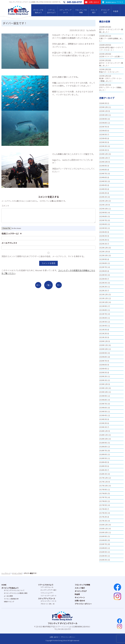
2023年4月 (103, 232)
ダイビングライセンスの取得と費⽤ (16, 593)
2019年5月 (103, 411)
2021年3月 (103, 330)
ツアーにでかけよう (46, 585)
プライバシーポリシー (83, 604)
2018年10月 (103, 439)
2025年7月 (103, 127)
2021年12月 (103, 294)
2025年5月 (103, 134)
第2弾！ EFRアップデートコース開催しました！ (111, 80)
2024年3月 (103, 189)
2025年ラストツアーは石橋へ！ (111, 56)
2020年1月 (103, 380)
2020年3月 (103, 372)
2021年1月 (103, 337)
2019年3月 (103, 419)
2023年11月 (103, 205)
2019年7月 (103, 404)
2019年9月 (103, 396)
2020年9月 (103, 353)
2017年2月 (103, 517)
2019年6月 (103, 408)
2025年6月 (103, 131)
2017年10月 (103, 486)
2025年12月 (103, 107)
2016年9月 (103, 536)
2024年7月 (103, 173)
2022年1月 (103, 291)
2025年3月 (103, 142)
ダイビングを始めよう (38, 11)
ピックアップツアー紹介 (49, 590)
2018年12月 (103, 431)
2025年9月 (103, 119)
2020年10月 (103, 349)
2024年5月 (103, 181)
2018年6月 (103, 454)
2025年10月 (103, 115)
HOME (4, 585)
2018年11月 (103, 435)
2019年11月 (103, 388)
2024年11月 (103, 158)
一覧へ (48, 285)
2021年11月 (103, 298)
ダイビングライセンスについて (14, 590)
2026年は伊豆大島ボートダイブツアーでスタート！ (111, 49)
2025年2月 (103, 146)
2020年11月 (103, 345)
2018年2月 (103, 470)
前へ (38, 285)
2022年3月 (103, 283)
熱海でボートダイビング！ (109, 72)
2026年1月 (103, 103)
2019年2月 (103, 423)
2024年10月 (103, 162)
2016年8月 (103, 540)
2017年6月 (103, 501)
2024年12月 (103, 154)
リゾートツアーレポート (49, 596)
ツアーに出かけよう (51, 11)
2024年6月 (103, 177)
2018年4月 (103, 462)
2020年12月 (103, 341)
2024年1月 (103, 197)
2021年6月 (103, 318)
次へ (59, 285)
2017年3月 (103, 513)
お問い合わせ (80, 601)
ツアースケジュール (47, 587)
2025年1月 (103, 150)
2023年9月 (103, 213)
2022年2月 (103, 287)
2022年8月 (103, 263)
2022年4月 (103, 279)
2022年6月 (103, 271)
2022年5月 (103, 275)
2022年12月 (103, 248)
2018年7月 (103, 451)
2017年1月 (103, 521)
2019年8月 (103, 400)
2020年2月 (103, 376)
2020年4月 (103, 369)
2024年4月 (103, 185)
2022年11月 (103, 252)
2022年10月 (103, 255)
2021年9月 (103, 306)
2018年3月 (103, 466)
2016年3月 (103, 560)
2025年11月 (103, 111)
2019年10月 (103, 392)
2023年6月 (103, 224)
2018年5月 (103, 458)
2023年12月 (103, 201)
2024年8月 (103, 170)
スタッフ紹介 (94, 11)
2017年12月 (103, 478)
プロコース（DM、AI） (48, 604)
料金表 (116, 11)
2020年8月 (103, 357)
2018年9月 (103, 443)
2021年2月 (103, 333)
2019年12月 (103, 384)
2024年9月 (103, 166)
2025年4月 (103, 138)
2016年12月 (103, 525)
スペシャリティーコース (48, 601)
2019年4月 (103, 415)
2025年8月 (103, 123)
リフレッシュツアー (47, 593)
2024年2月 (103, 193)
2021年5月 (103, 322)
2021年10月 (103, 302)
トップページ (6, 573)
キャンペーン (80, 597)
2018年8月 (103, 447)
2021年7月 (103, 314)
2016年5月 (103, 552)
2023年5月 (103, 228)
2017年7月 (103, 497)
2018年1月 (103, 474)
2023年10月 (103, 209)
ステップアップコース (65, 11)
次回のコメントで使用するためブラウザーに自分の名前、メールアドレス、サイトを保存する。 (43, 256)
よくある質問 (8, 596)
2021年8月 (103, 310)
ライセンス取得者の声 (11, 599)
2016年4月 (103, 556)
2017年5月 (103, 505)
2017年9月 (103, 490)
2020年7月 (103, 361)
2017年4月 (103, 509)
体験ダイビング (9, 602)
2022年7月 (103, 267)
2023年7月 (103, 220)
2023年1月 (103, 244)
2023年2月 (103, 240)
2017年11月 (103, 482)
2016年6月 (103, 548)
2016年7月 (103, 544)
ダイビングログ (105, 11)
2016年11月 (103, 529)
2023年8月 (103, 216)
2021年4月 (103, 326)
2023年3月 (103, 236)
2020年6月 (103, 365)
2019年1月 (103, 427)
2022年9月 (103, 259)
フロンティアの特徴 (81, 11)
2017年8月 (103, 493)
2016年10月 (103, 532)
